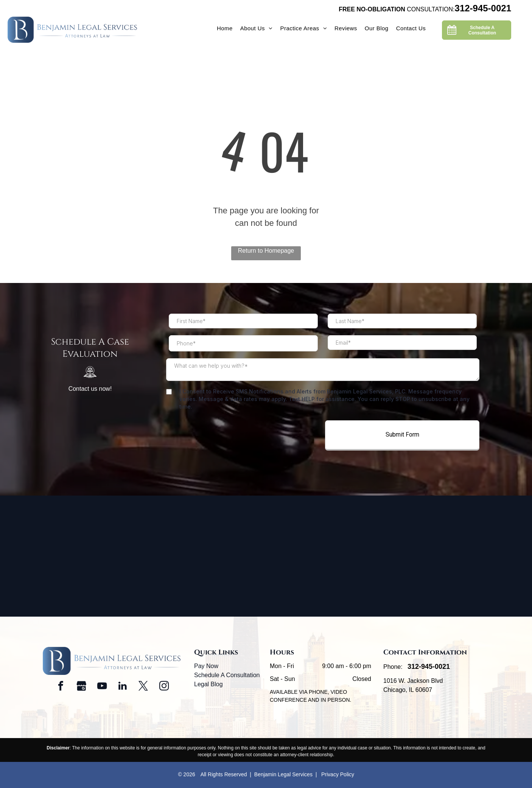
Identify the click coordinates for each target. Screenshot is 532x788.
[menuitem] (225, 29)
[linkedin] (123, 687)
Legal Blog (208, 684)
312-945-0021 (483, 8)
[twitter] (143, 687)
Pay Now (206, 666)
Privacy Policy (338, 774)
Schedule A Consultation (227, 675)
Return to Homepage (266, 251)
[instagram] (164, 687)
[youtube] (102, 687)
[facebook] (61, 687)
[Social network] (81, 687)
